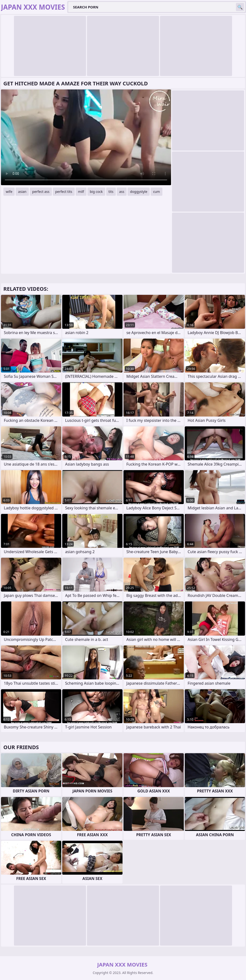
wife (9, 192)
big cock (96, 192)
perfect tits (64, 192)
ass (122, 192)
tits (111, 192)
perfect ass (41, 192)
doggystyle (139, 192)
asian (22, 192)
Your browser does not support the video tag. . (86, 137)
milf (81, 192)
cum (156, 192)
